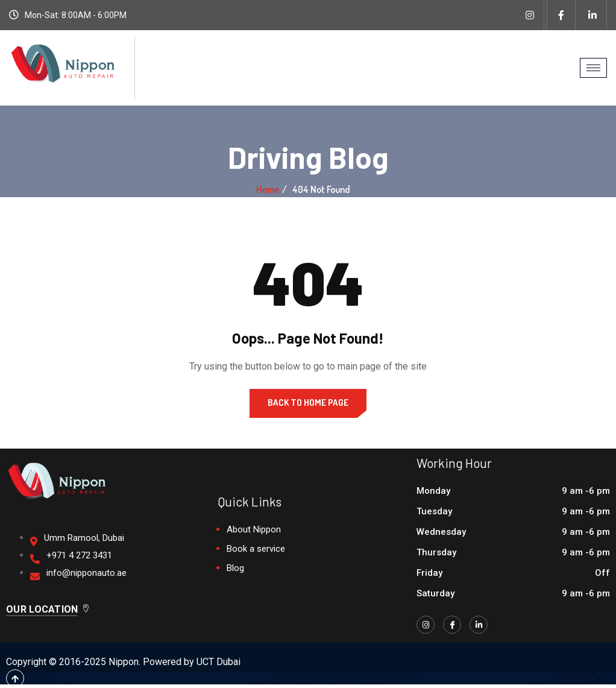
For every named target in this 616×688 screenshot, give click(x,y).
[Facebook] (561, 15)
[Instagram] (530, 15)
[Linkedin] (592, 15)
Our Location (48, 609)
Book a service (256, 549)
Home (268, 189)
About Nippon (254, 529)
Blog (235, 568)
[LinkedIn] (479, 625)
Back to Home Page (308, 402)
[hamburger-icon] (593, 68)
